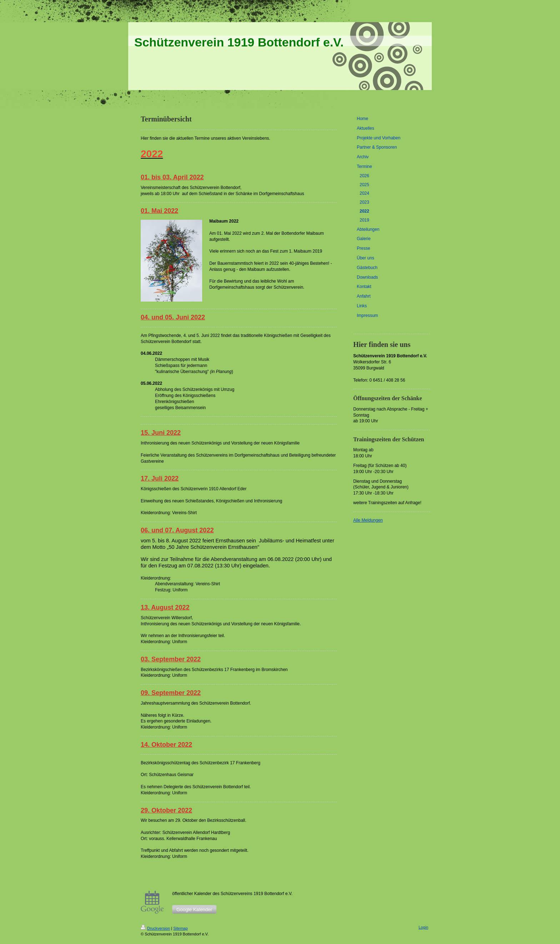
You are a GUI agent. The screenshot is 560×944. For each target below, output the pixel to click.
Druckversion (155, 928)
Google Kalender (194, 910)
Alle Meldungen (368, 520)
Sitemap (180, 928)
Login (423, 927)
